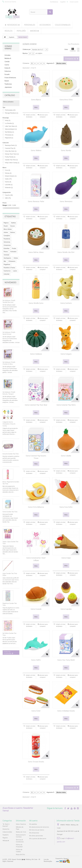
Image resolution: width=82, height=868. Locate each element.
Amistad (6, 255)
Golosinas (7, 242)
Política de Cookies (19, 850)
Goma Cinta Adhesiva (36, 507)
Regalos (9, 31)
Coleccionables (63, 25)
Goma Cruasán (36, 609)
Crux (8, 170)
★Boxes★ (35, 31)
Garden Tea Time (11, 160)
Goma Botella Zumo (36, 303)
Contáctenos (54, 2)
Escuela (7, 74)
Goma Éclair (36, 711)
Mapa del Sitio (20, 854)
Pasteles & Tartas (9, 268)
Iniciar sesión (74, 2)
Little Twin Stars (11, 126)
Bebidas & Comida (8, 60)
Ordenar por (27, 49)
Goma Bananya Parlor (36, 201)
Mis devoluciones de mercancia (39, 827)
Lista (78, 50)
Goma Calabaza (36, 354)
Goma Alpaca (36, 100)
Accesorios (45, 25)
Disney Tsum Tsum (12, 154)
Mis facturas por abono (37, 830)
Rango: (5, 205)
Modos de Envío (21, 832)
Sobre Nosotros (21, 824)
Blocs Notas (8, 229)
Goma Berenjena (66, 201)
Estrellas (7, 248)
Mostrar (25, 53)
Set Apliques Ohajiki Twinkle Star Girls (9, 301)
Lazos (15, 271)
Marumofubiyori (11, 129)
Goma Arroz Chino (66, 100)
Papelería (21, 31)
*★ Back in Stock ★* (6, 825)
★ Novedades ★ (12, 25)
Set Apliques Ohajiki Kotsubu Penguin (9, 393)
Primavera (12, 261)
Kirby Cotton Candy (12, 163)
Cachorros (7, 271)
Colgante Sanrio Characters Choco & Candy (9, 424)
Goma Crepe (66, 558)
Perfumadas (10, 110)
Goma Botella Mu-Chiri (66, 252)
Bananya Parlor (11, 145)
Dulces (13, 232)
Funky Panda (10, 157)
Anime (6, 232)
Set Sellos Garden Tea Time (9, 634)
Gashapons (7, 258)
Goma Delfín (36, 660)
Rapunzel (9, 138)
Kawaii (7, 81)
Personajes (30, 25)
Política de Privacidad (19, 846)
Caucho (9, 195)
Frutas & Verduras (10, 77)
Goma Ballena (36, 150)
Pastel (6, 226)
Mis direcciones (34, 833)
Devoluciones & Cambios (21, 836)
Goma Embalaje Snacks (66, 711)
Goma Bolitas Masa (36, 252)
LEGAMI (9, 185)
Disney (8, 173)
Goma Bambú (66, 150)
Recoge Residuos (12, 113)
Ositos (16, 258)
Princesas (9, 135)
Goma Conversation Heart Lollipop (36, 559)
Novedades (11, 282)
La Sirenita (10, 123)
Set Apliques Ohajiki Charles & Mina (9, 363)
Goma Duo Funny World (66, 660)
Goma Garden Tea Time (10, 512)
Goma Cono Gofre (66, 507)
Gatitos (14, 223)
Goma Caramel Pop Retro (66, 405)
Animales (8, 55)
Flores (6, 252)
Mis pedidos (33, 824)
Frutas (14, 248)
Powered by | (62, 858)
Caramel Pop (10, 148)
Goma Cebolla (66, 456)
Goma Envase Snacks (36, 762)
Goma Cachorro (66, 303)
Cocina (7, 65)
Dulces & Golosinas (8, 69)
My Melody (10, 132)
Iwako (8, 179)
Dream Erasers (11, 176)
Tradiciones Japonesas (8, 86)
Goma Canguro (66, 354)
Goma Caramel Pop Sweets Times (36, 457)
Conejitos (7, 236)
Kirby (8, 120)
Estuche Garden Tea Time (11, 454)
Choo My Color (11, 151)
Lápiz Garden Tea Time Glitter (10, 574)
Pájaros (6, 223)
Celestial (6, 274)
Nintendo (9, 188)
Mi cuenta (33, 821)
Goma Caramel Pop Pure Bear (36, 405)
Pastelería (7, 239)
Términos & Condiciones (20, 841)
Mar (5, 261)
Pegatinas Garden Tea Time (10, 604)
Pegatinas (7, 264)
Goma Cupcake (66, 609)
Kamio (8, 182)
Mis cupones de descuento (38, 838)
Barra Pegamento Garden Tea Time (11, 483)
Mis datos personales (36, 836)
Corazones (7, 245)
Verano (12, 226)
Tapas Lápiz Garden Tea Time (10, 542)
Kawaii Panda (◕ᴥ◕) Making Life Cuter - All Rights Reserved (21, 860)
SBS (8, 198)
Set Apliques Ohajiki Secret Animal (9, 333)
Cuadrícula (73, 50)
